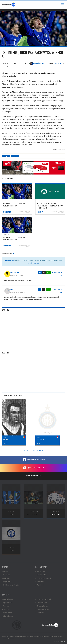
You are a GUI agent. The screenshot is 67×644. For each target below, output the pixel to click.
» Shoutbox (40, 581)
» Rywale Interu (8, 602)
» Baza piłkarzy (7, 599)
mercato (15, 156)
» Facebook (40, 585)
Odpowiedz (57, 272)
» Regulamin (6, 581)
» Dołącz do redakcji (43, 578)
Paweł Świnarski (37, 63)
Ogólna (58, 63)
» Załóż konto (41, 575)
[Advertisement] (33, 331)
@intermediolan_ (33, 475)
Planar (63, 641)
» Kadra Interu (7, 613)
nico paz (6, 156)
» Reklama (6, 578)
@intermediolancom (33, 468)
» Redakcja (6, 575)
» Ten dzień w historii (43, 599)
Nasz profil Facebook (34, 460)
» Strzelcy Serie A (42, 606)
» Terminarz (6, 606)
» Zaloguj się (40, 571)
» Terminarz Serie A (42, 609)
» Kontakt (6, 571)
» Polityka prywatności (10, 585)
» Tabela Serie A (41, 602)
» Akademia (40, 613)
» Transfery (6, 609)
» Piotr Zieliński (8, 616)
